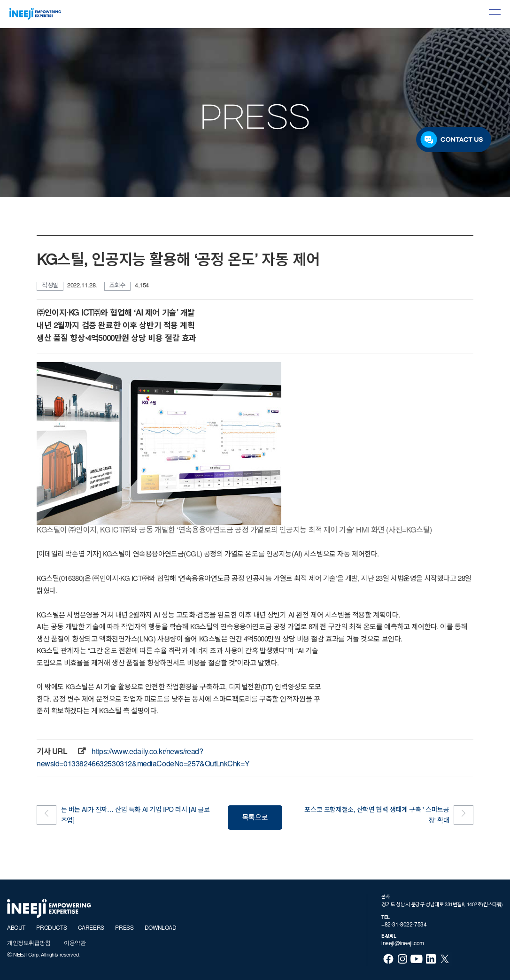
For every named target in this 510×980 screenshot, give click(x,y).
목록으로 (255, 818)
